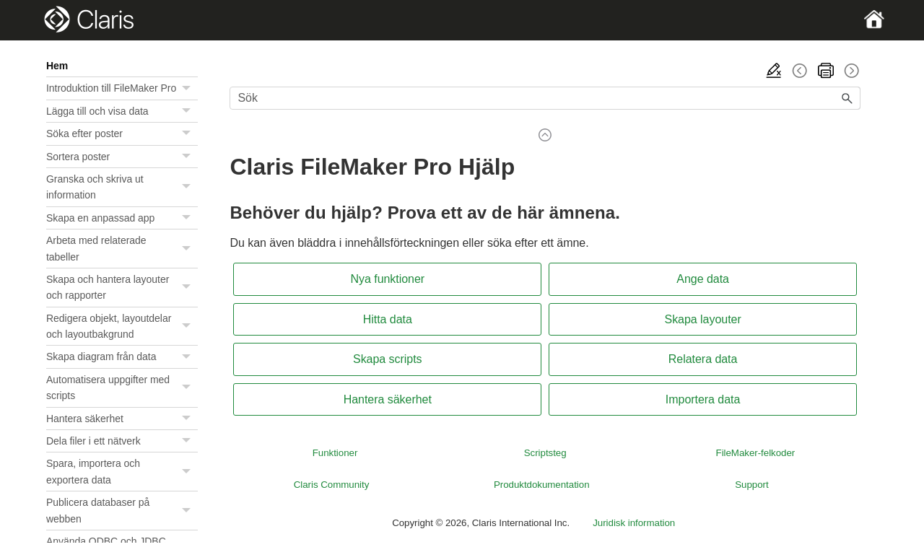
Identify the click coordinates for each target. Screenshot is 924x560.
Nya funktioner (387, 279)
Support (751, 485)
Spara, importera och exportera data (122, 472)
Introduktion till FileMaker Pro (122, 88)
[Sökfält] (545, 98)
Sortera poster (122, 157)
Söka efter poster (122, 134)
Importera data (703, 399)
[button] (188, 88)
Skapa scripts (388, 359)
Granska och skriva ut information (122, 187)
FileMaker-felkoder (756, 453)
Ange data (703, 279)
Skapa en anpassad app (122, 218)
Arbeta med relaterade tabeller (122, 249)
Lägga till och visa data (122, 111)
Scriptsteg (545, 453)
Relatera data (703, 359)
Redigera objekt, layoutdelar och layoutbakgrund (122, 327)
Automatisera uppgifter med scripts (122, 388)
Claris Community (332, 485)
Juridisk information (634, 523)
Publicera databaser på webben (122, 511)
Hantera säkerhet (122, 419)
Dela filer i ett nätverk (122, 441)
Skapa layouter (703, 319)
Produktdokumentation (542, 485)
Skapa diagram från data (122, 356)
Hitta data (388, 319)
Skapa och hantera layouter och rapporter (122, 288)
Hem (57, 66)
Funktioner (335, 453)
